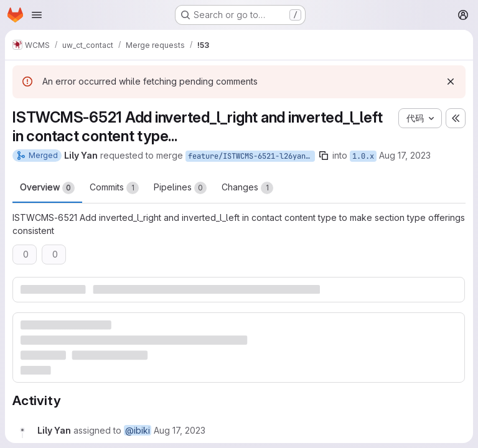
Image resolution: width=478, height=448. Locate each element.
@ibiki (138, 430)
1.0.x (363, 156)
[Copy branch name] (324, 156)
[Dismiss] (451, 82)
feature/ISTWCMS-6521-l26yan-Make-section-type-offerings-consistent (251, 156)
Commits (114, 188)
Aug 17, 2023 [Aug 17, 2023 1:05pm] (405, 155)
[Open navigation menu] (37, 15)
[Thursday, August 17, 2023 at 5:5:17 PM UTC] (180, 430)
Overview (47, 188)
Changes (247, 188)
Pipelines (180, 188)
